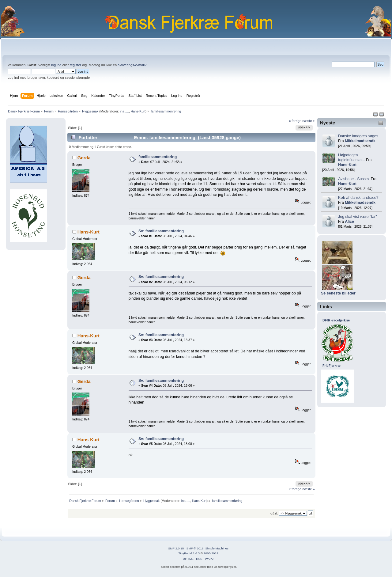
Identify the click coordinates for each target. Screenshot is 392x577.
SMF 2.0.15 (176, 548)
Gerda (84, 158)
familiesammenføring (158, 157)
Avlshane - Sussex (354, 179)
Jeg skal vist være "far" (358, 217)
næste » (309, 121)
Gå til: (274, 513)
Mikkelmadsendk (360, 141)
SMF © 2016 (195, 548)
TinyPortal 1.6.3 (189, 553)
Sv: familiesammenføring (161, 231)
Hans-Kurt (138, 111)
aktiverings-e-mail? (132, 65)
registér (75, 65)
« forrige (295, 121)
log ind (56, 65)
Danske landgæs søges (358, 136)
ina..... (124, 111)
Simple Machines (217, 548)
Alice (349, 222)
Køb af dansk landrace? (358, 198)
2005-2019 (211, 553)
